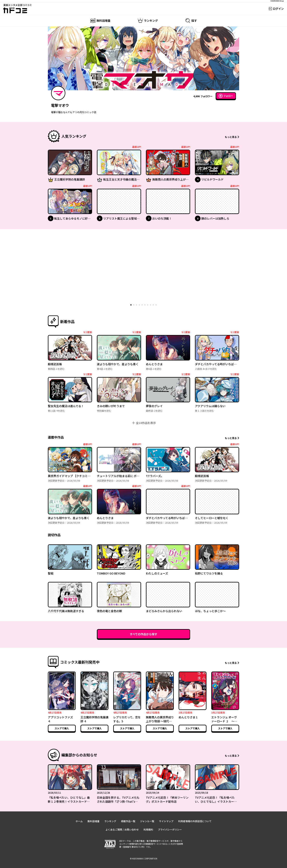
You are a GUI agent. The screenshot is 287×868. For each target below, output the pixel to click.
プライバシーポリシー (170, 829)
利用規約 (148, 829)
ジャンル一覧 (147, 821)
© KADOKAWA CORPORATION (144, 859)
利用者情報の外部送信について (195, 821)
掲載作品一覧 (128, 821)
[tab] (131, 305)
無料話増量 (93, 821)
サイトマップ (166, 821)
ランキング (110, 821)
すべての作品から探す (143, 634)
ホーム (79, 821)
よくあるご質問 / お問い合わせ (122, 829)
